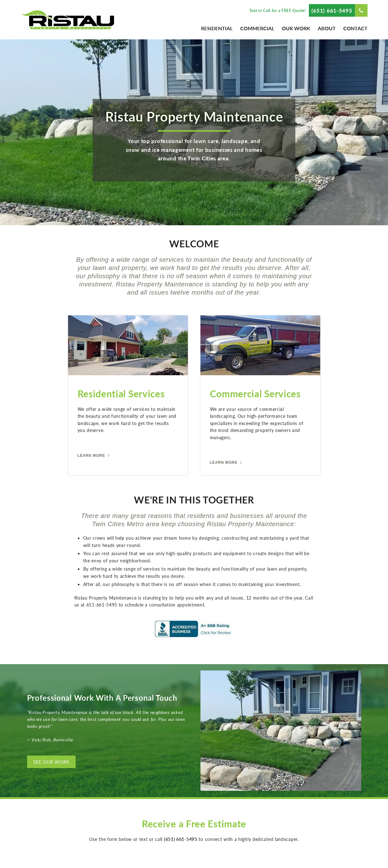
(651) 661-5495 (332, 10)
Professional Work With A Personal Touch (102, 698)
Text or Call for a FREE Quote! (278, 11)
